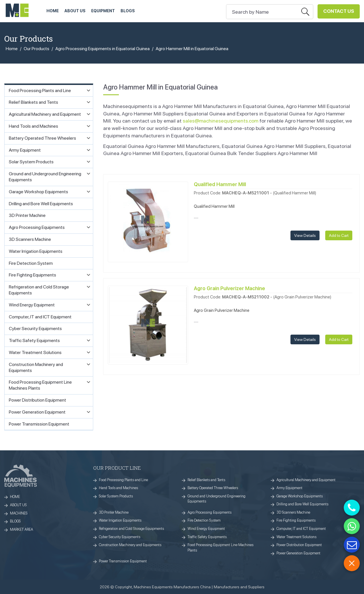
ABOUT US (75, 11)
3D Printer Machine (114, 512)
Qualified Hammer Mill (220, 184)
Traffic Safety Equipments (207, 537)
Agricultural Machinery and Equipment (306, 480)
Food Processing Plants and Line (123, 480)
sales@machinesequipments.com (220, 121)
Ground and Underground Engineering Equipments (216, 499)
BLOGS (15, 521)
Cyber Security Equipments (120, 537)
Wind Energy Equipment (206, 529)
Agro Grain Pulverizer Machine (229, 288)
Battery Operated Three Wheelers (213, 488)
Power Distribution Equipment (299, 545)
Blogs (128, 11)
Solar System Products (116, 496)
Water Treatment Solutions (296, 537)
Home (12, 49)
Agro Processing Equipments (210, 512)
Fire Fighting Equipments (296, 520)
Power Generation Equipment (298, 553)
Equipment (103, 11)
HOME (53, 11)
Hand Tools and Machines (118, 488)
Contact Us (339, 11)
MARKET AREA (22, 529)
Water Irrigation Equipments (120, 520)
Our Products (36, 49)
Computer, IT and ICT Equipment (301, 529)
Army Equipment (289, 488)
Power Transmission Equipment (123, 561)
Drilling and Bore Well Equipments (302, 504)
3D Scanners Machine (293, 512)
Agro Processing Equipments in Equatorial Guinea (102, 49)
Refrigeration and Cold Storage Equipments (131, 529)
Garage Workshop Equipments (300, 496)
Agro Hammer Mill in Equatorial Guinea (192, 49)
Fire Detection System (204, 520)
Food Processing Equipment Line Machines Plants (220, 548)
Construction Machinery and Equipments (130, 545)
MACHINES (19, 513)
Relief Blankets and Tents (206, 480)
